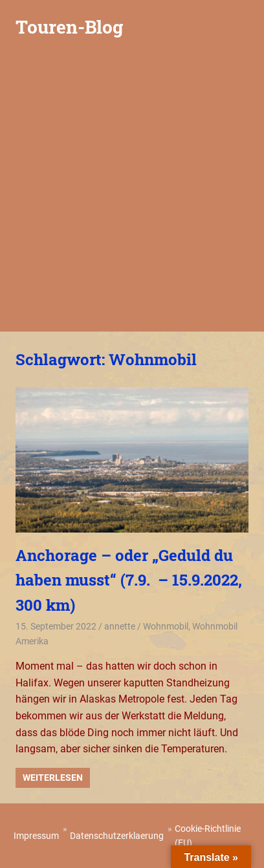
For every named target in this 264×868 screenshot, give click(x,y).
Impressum (36, 836)
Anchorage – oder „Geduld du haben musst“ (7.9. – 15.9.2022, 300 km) (129, 580)
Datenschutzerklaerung (117, 836)
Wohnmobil (166, 626)
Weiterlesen (53, 778)
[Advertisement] (132, 193)
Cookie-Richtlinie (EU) (208, 836)
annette (120, 626)
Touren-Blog (69, 27)
